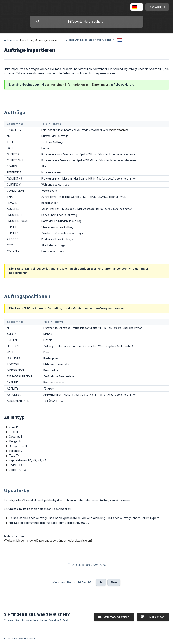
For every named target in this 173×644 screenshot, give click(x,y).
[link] (120, 40)
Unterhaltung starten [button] (117, 617)
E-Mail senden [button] (156, 617)
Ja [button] (101, 582)
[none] (137, 7)
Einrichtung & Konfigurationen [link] (39, 40)
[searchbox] (87, 22)
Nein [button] (114, 582)
